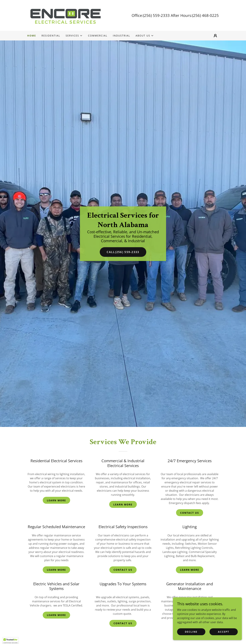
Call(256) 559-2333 (123, 252)
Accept (224, 639)
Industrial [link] (121, 36)
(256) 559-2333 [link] (156, 15)
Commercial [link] (98, 36)
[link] (65, 15)
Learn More (56, 500)
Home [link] (32, 36)
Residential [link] (51, 36)
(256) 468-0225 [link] (205, 15)
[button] (74, 36)
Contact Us (190, 513)
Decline (191, 639)
